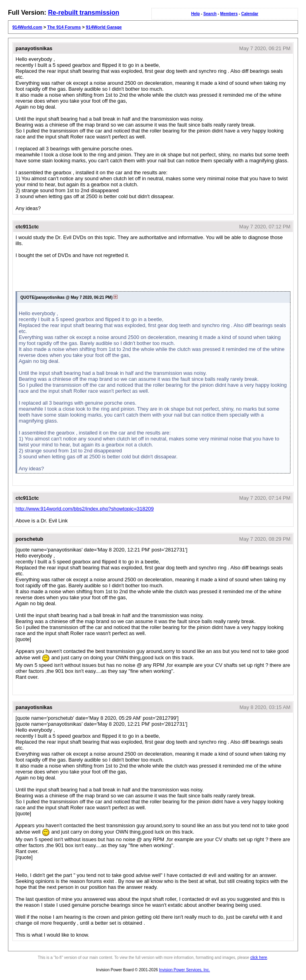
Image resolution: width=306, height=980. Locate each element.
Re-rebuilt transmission (83, 13)
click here (259, 958)
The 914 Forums (64, 27)
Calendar (250, 14)
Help (196, 14)
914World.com (27, 27)
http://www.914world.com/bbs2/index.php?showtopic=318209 (85, 509)
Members (229, 14)
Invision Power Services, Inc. (184, 970)
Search (210, 14)
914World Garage (104, 27)
